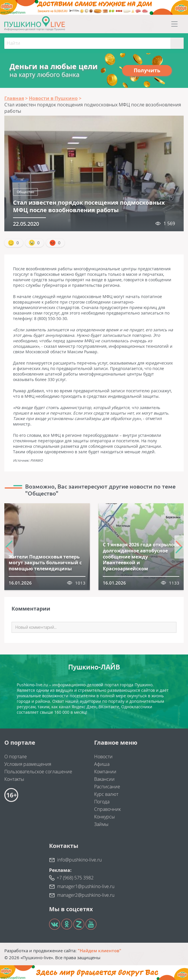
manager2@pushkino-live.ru (86, 895)
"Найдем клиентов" (99, 951)
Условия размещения (28, 764)
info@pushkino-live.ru (79, 860)
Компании (105, 772)
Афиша (102, 764)
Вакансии (104, 779)
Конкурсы (105, 817)
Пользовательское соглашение (38, 772)
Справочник (107, 809)
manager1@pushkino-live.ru (86, 886)
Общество (25, 192)
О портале (16, 757)
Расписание (107, 787)
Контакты (14, 779)
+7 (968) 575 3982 (75, 878)
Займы (101, 824)
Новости (103, 757)
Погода (102, 802)
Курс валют (106, 794)
